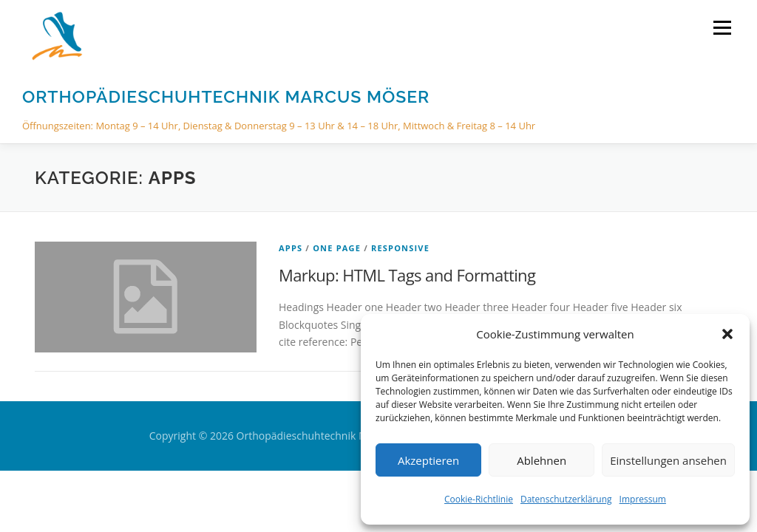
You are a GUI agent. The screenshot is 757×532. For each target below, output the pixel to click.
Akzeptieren (428, 460)
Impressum (643, 499)
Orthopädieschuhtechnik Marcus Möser (226, 96)
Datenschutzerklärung (566, 499)
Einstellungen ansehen (668, 460)
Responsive (400, 248)
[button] (727, 334)
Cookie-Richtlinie (479, 499)
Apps (291, 248)
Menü (722, 28)
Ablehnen (542, 460)
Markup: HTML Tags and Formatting (407, 275)
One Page (337, 248)
